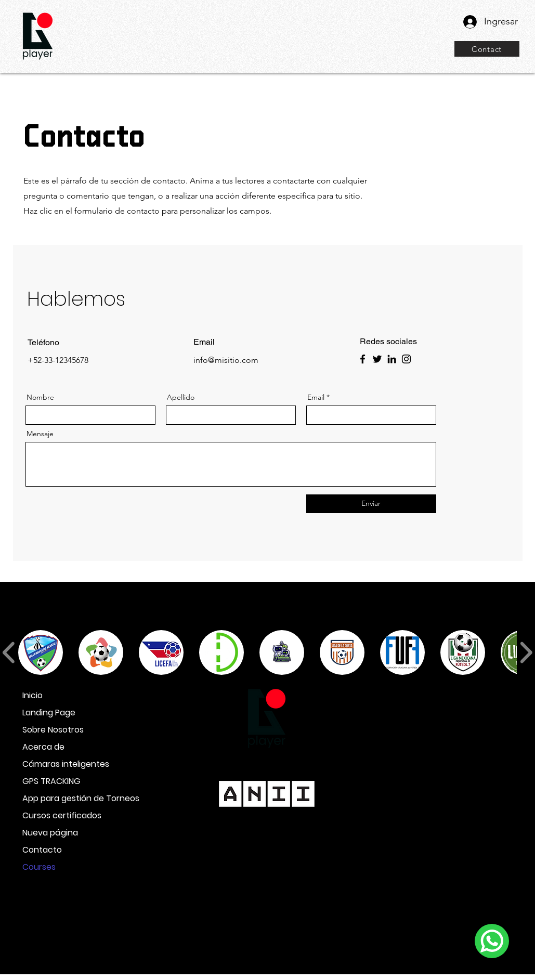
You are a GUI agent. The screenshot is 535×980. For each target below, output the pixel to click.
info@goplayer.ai (267, 920)
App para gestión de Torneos (59, 798)
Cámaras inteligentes (59, 764)
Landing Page (49, 713)
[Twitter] (377, 359)
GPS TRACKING (51, 781)
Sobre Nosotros (53, 730)
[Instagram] (406, 359)
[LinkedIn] (392, 359)
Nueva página (50, 833)
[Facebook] (363, 359)
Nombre (40, 397)
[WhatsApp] (492, 941)
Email (316, 397)
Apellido (181, 397)
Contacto (42, 850)
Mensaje (40, 434)
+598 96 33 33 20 (264, 757)
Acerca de (43, 747)
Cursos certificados (59, 815)
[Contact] (487, 49)
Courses (39, 867)
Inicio (32, 695)
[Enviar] (371, 504)
